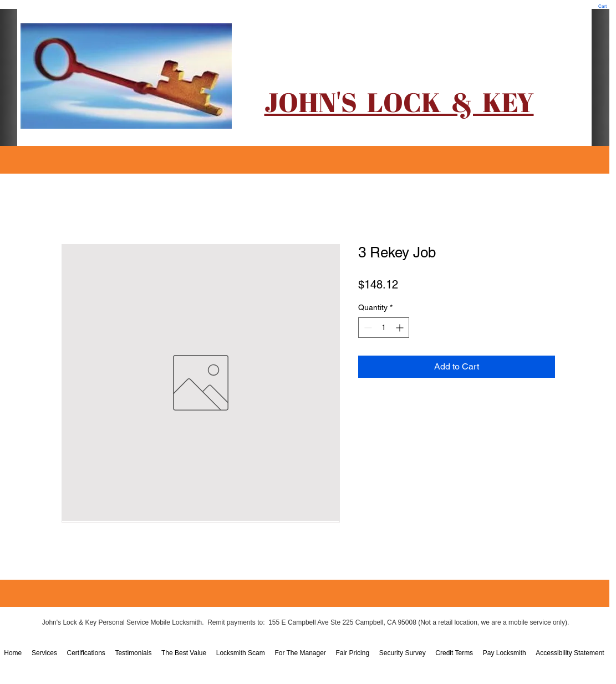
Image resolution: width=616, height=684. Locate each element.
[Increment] (401, 328)
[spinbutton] (384, 328)
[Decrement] (367, 328)
